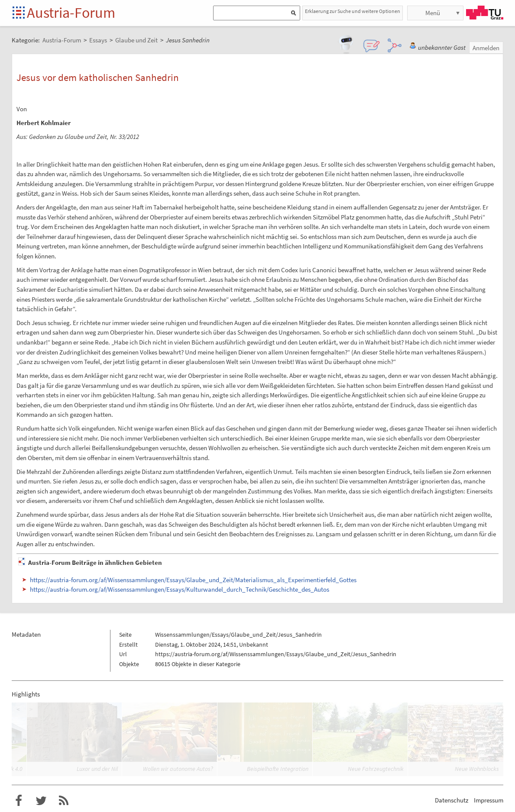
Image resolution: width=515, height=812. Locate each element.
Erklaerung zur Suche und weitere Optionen (353, 11)
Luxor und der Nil (97, 769)
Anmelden (486, 48)
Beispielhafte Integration (278, 769)
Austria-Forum (71, 13)
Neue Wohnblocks (477, 769)
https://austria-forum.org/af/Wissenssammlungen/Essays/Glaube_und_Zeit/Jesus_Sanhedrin (276, 654)
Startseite (19, 13)
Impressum (489, 800)
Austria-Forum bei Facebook (19, 801)
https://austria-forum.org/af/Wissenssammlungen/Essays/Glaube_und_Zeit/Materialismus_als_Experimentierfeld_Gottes (193, 580)
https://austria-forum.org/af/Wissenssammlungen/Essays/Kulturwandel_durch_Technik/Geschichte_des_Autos (180, 589)
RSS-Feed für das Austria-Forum (64, 801)
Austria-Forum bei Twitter (41, 801)
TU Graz (485, 13)
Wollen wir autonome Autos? (178, 769)
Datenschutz (452, 800)
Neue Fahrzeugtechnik (376, 769)
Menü (433, 13)
